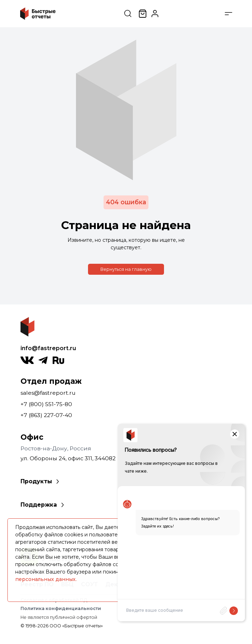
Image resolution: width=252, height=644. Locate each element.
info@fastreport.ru (48, 348)
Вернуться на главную (126, 269)
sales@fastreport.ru (48, 393)
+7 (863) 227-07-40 (46, 415)
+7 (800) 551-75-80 (46, 404)
